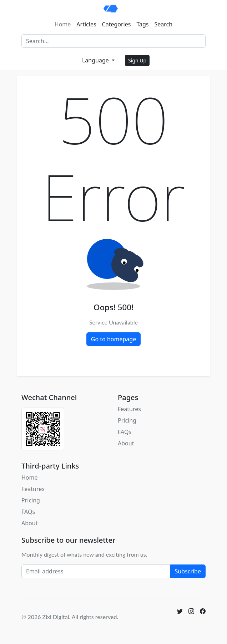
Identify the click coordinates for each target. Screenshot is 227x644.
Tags (142, 24)
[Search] (113, 41)
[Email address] (96, 571)
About (126, 443)
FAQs (125, 432)
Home (63, 24)
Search (164, 24)
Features (129, 409)
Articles (86, 24)
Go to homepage (113, 339)
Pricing (127, 420)
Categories (117, 24)
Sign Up (137, 60)
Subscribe (188, 571)
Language (96, 60)
